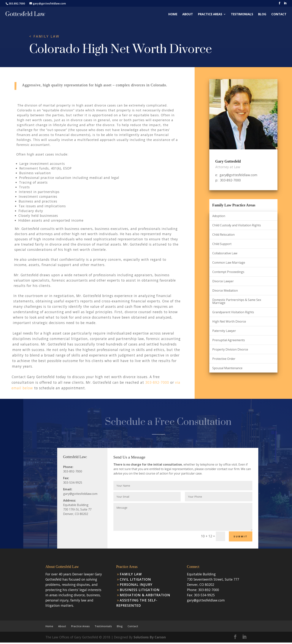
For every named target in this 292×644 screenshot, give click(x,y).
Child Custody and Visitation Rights (237, 225)
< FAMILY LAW (44, 36)
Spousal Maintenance (227, 368)
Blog (262, 15)
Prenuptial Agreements (229, 340)
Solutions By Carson (150, 637)
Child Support (222, 244)
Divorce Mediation (225, 290)
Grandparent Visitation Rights (233, 312)
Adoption (219, 216)
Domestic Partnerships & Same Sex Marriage (237, 301)
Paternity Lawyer (224, 331)
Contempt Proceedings (228, 272)
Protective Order (224, 359)
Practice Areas (210, 15)
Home (173, 15)
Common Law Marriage (229, 263)
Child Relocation (223, 235)
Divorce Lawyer (223, 281)
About (188, 15)
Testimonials (242, 15)
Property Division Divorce (230, 349)
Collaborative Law (225, 253)
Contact (279, 15)
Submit (241, 536)
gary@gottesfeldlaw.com (206, 600)
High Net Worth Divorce (229, 321)
